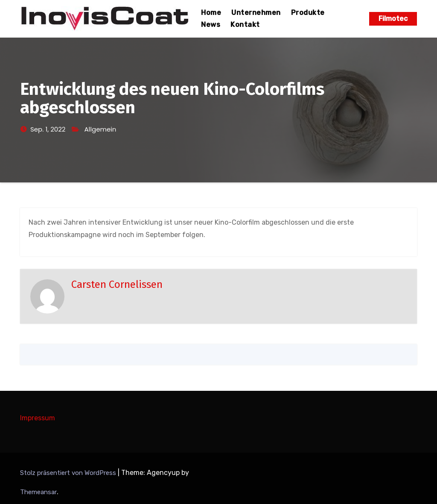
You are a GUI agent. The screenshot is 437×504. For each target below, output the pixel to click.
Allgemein (101, 129)
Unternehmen (256, 13)
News (211, 25)
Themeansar (38, 492)
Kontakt (245, 25)
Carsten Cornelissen (117, 284)
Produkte (308, 13)
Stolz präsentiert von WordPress (69, 473)
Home (211, 13)
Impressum (38, 418)
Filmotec (393, 19)
